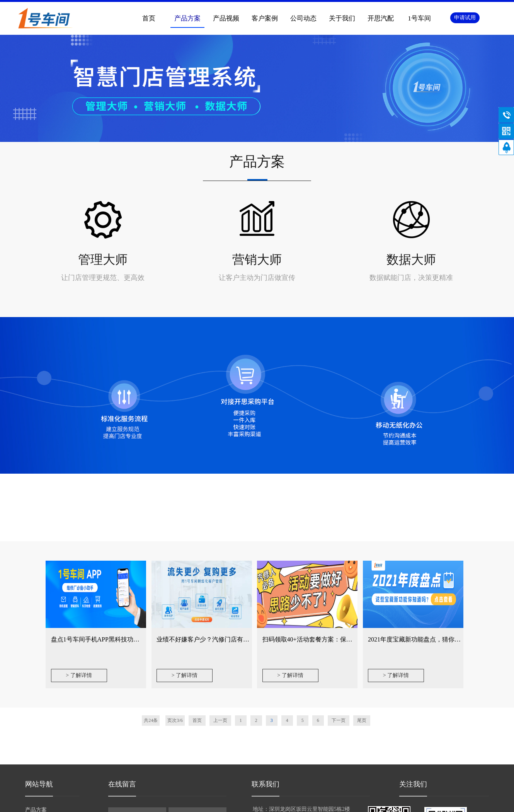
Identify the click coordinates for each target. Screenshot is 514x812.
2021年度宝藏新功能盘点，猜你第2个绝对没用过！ (437, 639)
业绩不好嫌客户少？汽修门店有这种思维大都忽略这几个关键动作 (246, 639)
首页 (149, 18)
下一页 (339, 720)
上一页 (220, 720)
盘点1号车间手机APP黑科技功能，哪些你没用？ (117, 639)
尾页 (362, 720)
